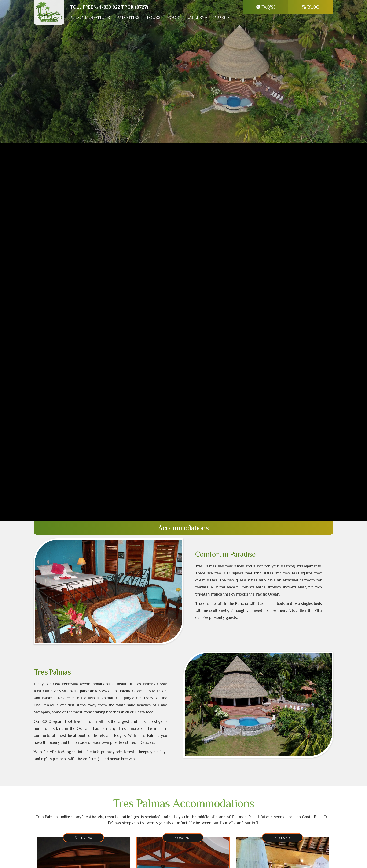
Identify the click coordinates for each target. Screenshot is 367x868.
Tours (153, 17)
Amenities (128, 17)
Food (173, 17)
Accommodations (90, 17)
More (222, 17)
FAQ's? (266, 7)
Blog (311, 7)
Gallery (197, 17)
